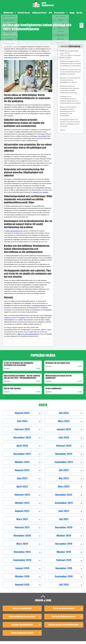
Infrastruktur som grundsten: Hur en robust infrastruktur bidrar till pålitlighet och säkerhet (70, 72)
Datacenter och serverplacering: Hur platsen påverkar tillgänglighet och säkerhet (70, 80)
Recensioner (60, 13)
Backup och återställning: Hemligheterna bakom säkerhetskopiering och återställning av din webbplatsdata (68, 111)
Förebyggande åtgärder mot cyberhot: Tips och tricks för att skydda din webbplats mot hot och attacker (70, 123)
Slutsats (62, 130)
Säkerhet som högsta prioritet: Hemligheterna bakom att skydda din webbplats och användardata (70, 64)
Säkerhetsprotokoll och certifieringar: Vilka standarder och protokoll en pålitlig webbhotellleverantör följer (70, 89)
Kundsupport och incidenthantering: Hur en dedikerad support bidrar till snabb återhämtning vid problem (70, 100)
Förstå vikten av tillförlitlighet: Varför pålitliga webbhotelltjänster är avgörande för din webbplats (70, 54)
